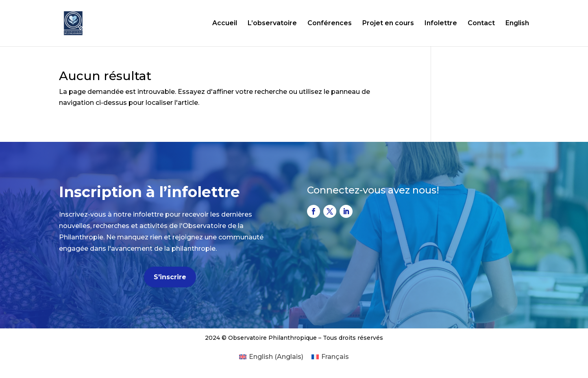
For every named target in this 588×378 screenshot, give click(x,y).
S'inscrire (170, 277)
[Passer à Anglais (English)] (271, 357)
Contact (481, 24)
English (517, 24)
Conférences (330, 24)
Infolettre (441, 24)
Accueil (225, 24)
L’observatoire (272, 24)
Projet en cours (388, 24)
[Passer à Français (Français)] (330, 357)
